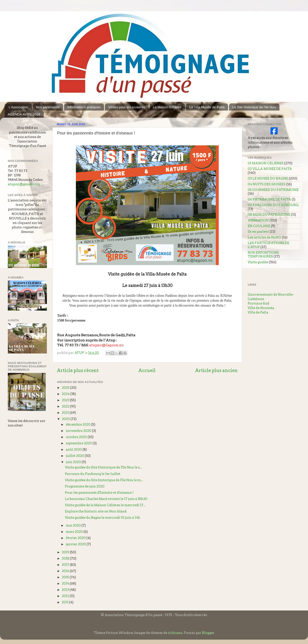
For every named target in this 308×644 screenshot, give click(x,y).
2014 (66, 583)
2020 (66, 419)
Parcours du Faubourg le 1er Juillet (93, 474)
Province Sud (258, 303)
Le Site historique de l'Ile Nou (254, 107)
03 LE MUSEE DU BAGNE (268, 178)
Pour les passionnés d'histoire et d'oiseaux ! (99, 493)
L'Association (19, 107)
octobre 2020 (77, 437)
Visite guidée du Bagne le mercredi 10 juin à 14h (103, 518)
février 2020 (76, 538)
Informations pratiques (84, 107)
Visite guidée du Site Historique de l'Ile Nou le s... (103, 467)
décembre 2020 (79, 424)
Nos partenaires (48, 107)
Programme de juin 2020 (85, 486)
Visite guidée (258, 262)
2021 (66, 413)
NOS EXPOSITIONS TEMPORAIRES (263, 254)
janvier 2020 (76, 544)
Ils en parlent (258, 232)
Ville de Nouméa (261, 308)
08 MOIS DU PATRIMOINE (269, 215)
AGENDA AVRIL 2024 (24, 114)
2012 (66, 596)
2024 (66, 394)
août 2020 (74, 450)
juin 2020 (74, 462)
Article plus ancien (216, 370)
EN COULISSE (259, 226)
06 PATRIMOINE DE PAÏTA (269, 199)
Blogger (208, 633)
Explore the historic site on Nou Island (96, 511)
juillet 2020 (75, 456)
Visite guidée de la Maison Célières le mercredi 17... (105, 505)
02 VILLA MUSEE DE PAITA (270, 169)
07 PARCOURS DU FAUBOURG (273, 205)
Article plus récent (78, 370)
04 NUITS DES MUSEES (267, 184)
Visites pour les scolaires (127, 107)
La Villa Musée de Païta (207, 107)
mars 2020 (75, 532)
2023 (66, 400)
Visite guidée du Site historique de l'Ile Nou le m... (104, 480)
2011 (66, 602)
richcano (175, 633)
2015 (66, 577)
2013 (66, 590)
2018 (66, 558)
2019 (66, 552)
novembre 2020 (79, 431)
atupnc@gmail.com (24, 184)
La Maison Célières (167, 107)
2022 (66, 406)
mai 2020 (74, 525)
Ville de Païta (258, 312)
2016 (66, 571)
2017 (66, 565)
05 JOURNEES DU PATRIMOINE (273, 190)
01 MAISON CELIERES (266, 163)
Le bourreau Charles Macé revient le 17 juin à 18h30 (106, 499)
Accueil (147, 370)
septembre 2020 (79, 443)
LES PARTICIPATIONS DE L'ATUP (268, 245)
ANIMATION (258, 220)
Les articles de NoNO (264, 237)
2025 (66, 388)
